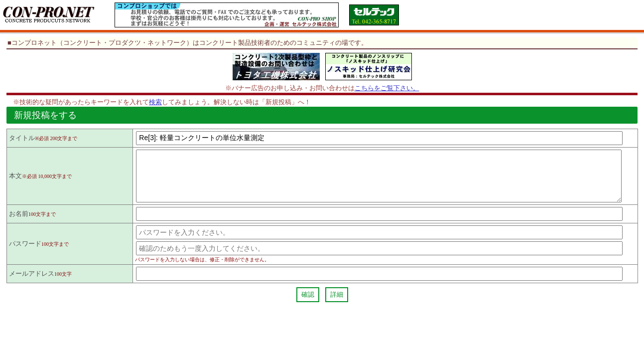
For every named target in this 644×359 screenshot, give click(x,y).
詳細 (337, 303)
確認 (308, 303)
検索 (155, 102)
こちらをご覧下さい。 (387, 88)
